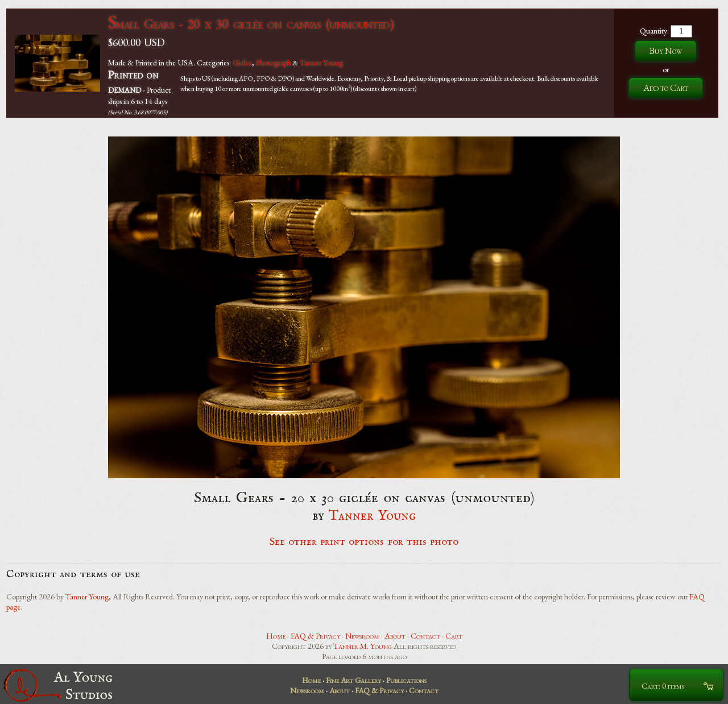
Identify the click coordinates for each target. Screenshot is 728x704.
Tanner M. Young (363, 646)
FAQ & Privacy (315, 636)
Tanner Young (321, 63)
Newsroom (362, 636)
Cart (454, 636)
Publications (406, 680)
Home (276, 636)
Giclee (242, 63)
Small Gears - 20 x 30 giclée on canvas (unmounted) (251, 24)
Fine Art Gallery (353, 680)
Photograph (274, 63)
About (395, 636)
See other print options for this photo (364, 542)
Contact (425, 636)
